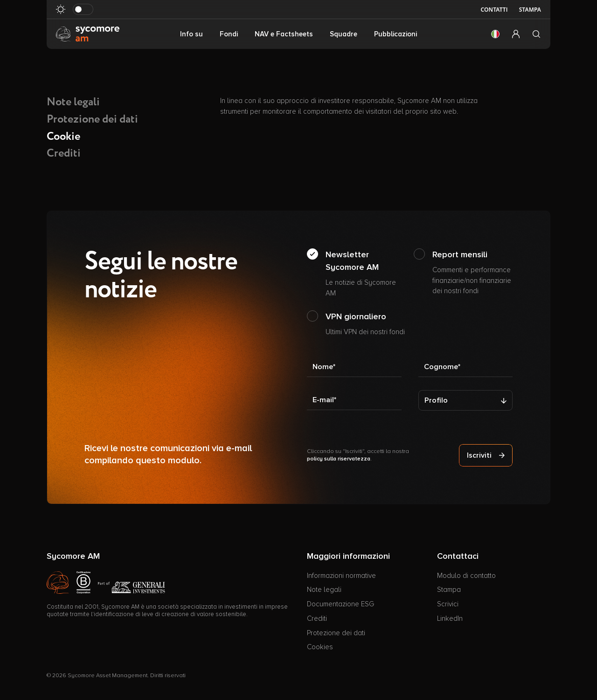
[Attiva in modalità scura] (83, 9)
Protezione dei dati (92, 119)
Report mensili (473, 273)
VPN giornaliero (365, 324)
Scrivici (448, 604)
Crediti (64, 153)
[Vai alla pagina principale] (88, 34)
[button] (495, 34)
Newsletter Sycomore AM (366, 274)
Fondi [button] (229, 34)
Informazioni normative (341, 576)
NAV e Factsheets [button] (284, 34)
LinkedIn (450, 618)
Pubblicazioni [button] (396, 34)
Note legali (73, 102)
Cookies (320, 647)
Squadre (344, 34)
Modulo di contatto (466, 576)
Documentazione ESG (340, 604)
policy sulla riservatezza (339, 459)
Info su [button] (191, 34)
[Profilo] (466, 400)
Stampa (530, 10)
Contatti (494, 10)
